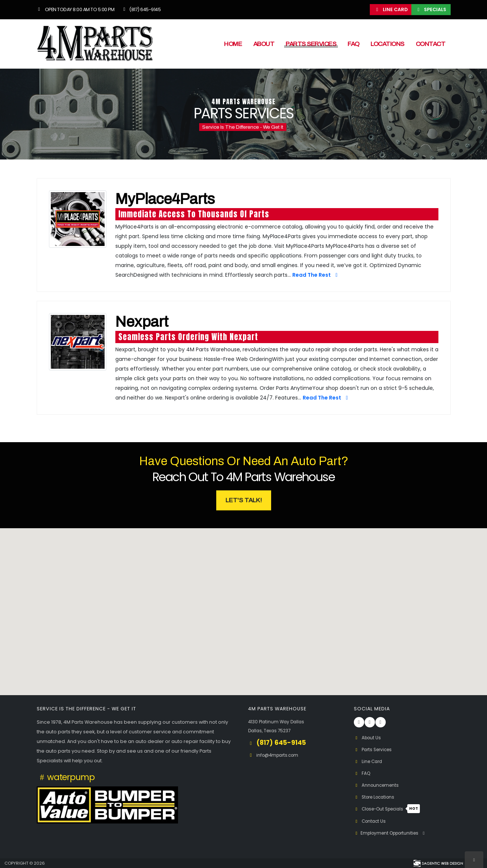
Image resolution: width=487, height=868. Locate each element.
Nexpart (142, 322)
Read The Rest (316, 275)
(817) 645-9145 (141, 9)
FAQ (353, 44)
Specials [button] (431, 9)
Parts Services (311, 44)
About (264, 44)
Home (233, 44)
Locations (387, 44)
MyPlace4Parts (165, 199)
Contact (431, 44)
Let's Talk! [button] (244, 500)
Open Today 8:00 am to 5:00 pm (76, 9)
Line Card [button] (391, 9)
